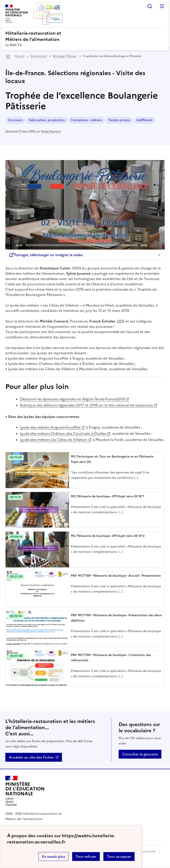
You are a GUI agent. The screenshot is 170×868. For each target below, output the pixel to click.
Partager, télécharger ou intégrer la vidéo (46, 255)
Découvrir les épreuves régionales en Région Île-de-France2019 (72, 399)
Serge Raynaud (51, 131)
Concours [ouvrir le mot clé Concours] (15, 120)
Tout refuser (86, 857)
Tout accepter (119, 857)
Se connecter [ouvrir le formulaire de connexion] (147, 851)
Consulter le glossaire (140, 754)
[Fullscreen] (159, 245)
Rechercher (150, 6)
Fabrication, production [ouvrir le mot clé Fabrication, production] (47, 120)
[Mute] (152, 245)
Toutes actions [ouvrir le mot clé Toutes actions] (119, 120)
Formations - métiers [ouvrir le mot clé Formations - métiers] (87, 120)
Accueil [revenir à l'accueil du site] (20, 56)
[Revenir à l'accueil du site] (25, 791)
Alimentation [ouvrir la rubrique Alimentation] (39, 56)
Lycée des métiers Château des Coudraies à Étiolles (63, 433)
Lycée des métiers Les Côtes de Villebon (54, 440)
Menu (162, 6)
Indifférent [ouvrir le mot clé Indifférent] (144, 120)
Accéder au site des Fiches (31, 757)
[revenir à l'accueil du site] (85, 36)
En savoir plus (54, 857)
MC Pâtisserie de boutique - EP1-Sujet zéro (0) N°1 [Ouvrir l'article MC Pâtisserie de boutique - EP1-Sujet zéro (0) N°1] (107, 496)
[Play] (85, 205)
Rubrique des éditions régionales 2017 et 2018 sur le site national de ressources (86, 405)
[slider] (81, 245)
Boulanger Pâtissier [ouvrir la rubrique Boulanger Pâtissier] (65, 56)
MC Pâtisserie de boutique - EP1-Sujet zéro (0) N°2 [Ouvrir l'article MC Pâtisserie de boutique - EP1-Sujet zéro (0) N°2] (108, 536)
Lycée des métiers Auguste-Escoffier (50, 427)
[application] (85, 205)
